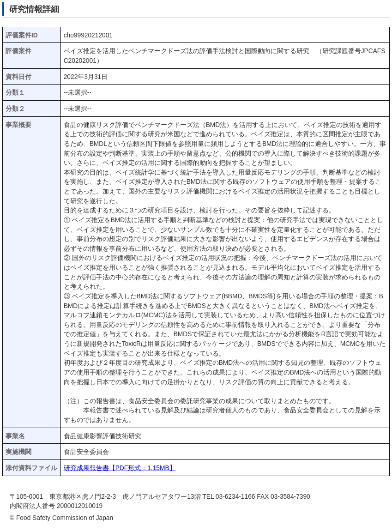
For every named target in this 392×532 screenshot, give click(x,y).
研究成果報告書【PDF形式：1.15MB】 (120, 468)
